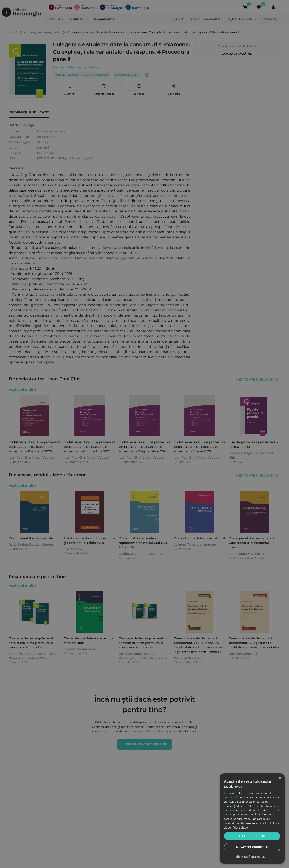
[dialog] (252, 819)
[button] (252, 857)
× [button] (280, 778)
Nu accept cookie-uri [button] (252, 847)
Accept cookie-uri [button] (252, 836)
